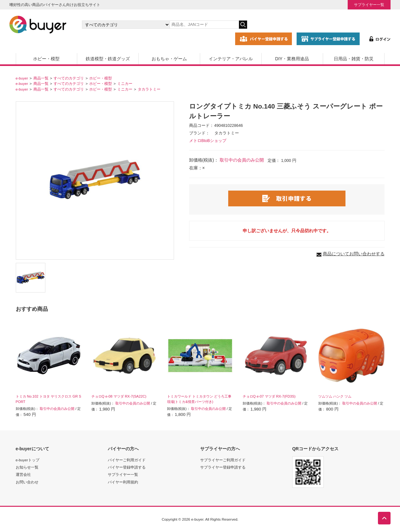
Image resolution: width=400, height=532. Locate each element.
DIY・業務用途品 (292, 59)
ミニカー (125, 83)
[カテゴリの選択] (126, 25)
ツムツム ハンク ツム (335, 396)
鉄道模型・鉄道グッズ (108, 59)
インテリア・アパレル (231, 59)
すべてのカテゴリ (69, 78)
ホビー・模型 (46, 59)
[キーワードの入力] (204, 25)
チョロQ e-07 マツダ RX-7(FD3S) (269, 396)
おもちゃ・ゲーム (169, 59)
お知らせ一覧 (27, 467)
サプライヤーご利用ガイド (223, 460)
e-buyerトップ (28, 460)
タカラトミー (149, 89)
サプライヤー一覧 (369, 5)
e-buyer (22, 78)
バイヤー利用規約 (123, 482)
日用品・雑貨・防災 (354, 59)
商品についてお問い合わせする (354, 254)
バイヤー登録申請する (127, 467)
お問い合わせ (27, 482)
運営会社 (23, 474)
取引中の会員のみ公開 (242, 160)
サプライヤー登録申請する (223, 467)
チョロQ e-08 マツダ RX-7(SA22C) (119, 396)
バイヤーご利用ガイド (127, 460)
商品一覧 (41, 78)
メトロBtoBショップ (208, 141)
